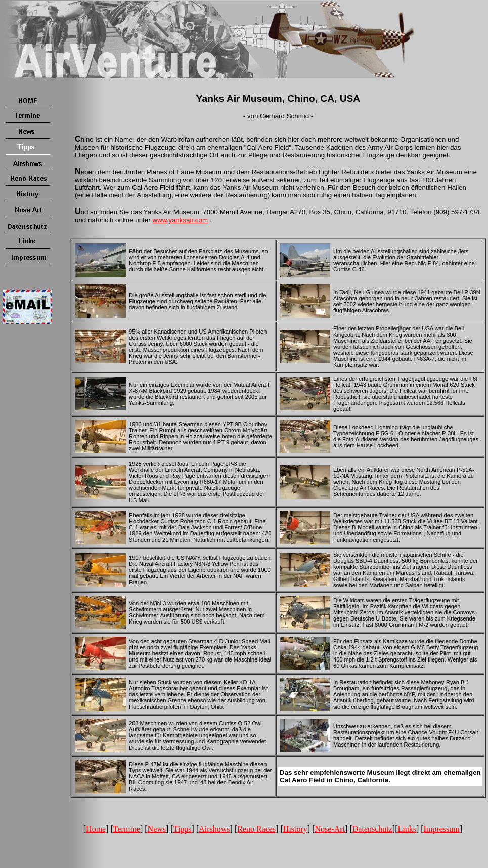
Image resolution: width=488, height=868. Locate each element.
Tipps (183, 829)
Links (407, 829)
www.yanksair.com (180, 220)
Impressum (442, 829)
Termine (127, 829)
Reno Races (256, 829)
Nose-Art (330, 829)
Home (96, 829)
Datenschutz (372, 829)
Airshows (214, 829)
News (157, 829)
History (295, 829)
